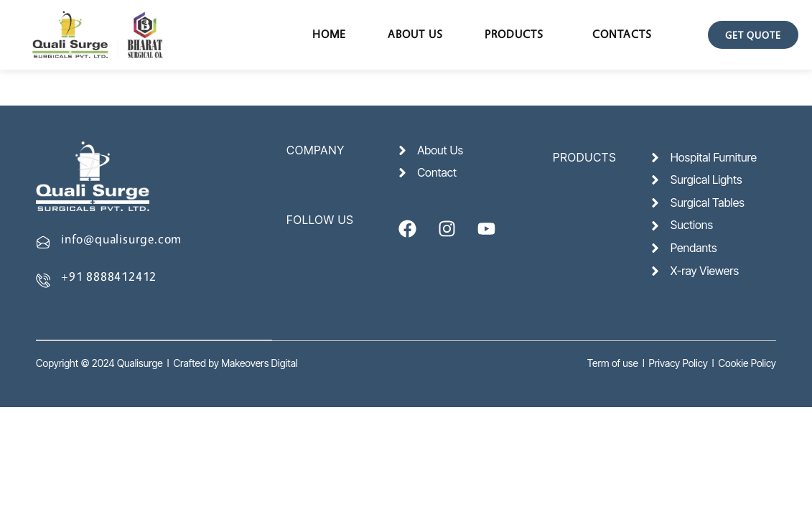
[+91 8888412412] (43, 280)
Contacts (622, 34)
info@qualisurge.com (121, 239)
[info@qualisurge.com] (43, 242)
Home (329, 34)
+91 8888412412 (109, 276)
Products (514, 34)
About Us (415, 34)
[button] (518, 34)
